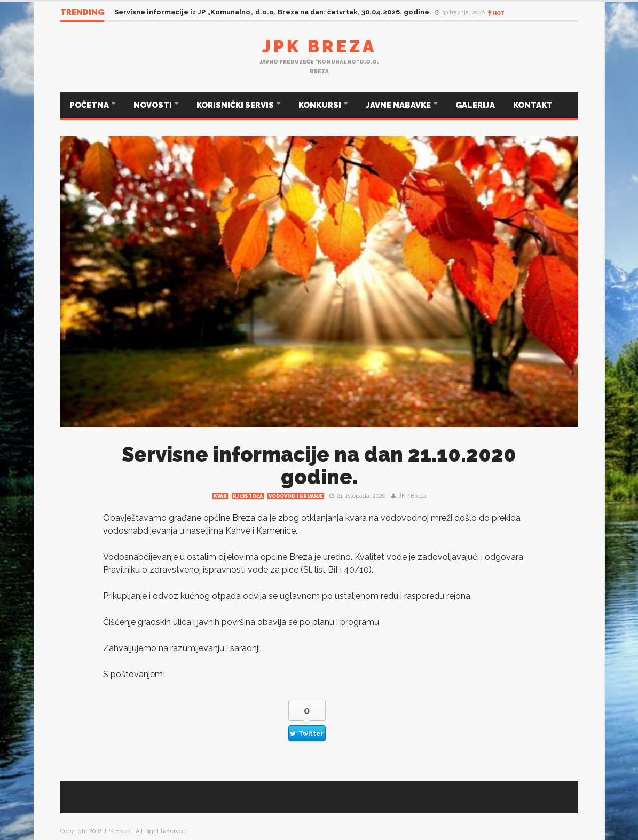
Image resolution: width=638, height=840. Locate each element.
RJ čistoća (248, 496)
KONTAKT (533, 105)
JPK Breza (319, 46)
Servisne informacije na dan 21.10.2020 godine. (319, 466)
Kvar (220, 496)
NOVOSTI (153, 105)
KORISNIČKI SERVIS (236, 105)
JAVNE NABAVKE (399, 105)
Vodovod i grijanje (296, 496)
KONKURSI (321, 105)
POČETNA (90, 105)
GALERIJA (475, 105)
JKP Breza (412, 496)
